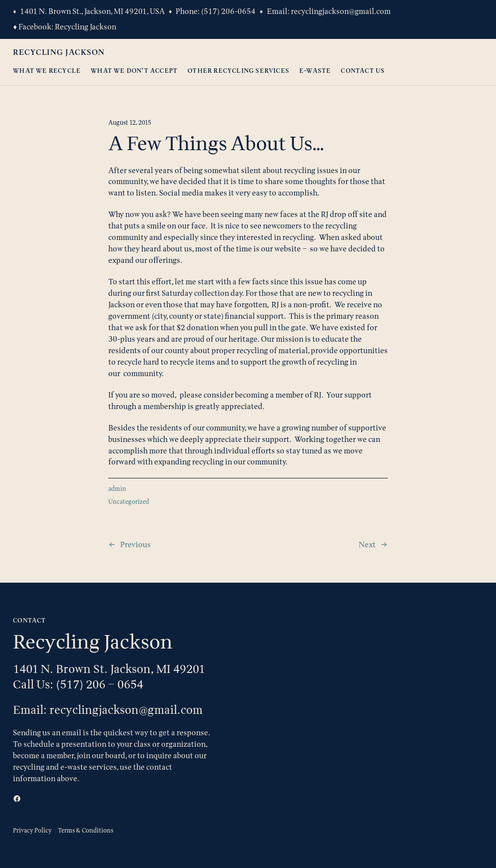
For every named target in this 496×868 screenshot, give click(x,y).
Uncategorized (129, 502)
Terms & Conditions (86, 830)
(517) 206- (219, 11)
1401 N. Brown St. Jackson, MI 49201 (109, 669)
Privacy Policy (32, 830)
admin (117, 489)
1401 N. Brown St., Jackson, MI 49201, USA (92, 11)
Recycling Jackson (86, 27)
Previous (135, 544)
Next (367, 544)
